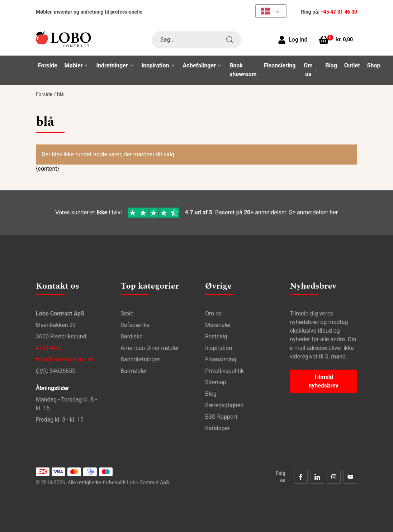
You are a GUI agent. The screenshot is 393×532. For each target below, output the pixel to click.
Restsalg (216, 336)
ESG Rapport (221, 417)
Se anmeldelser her (313, 212)
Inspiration (219, 348)
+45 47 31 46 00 (339, 12)
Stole (127, 313)
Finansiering (280, 65)
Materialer (218, 325)
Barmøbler (134, 371)
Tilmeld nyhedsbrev (323, 381)
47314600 (49, 348)
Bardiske (132, 336)
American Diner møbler (150, 348)
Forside (48, 65)
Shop (374, 65)
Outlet (352, 65)
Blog (331, 65)
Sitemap (216, 382)
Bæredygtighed (224, 405)
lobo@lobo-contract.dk (65, 359)
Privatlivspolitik (224, 371)
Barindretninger (140, 359)
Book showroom (243, 70)
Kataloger (217, 428)
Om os (213, 313)
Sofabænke (135, 325)
